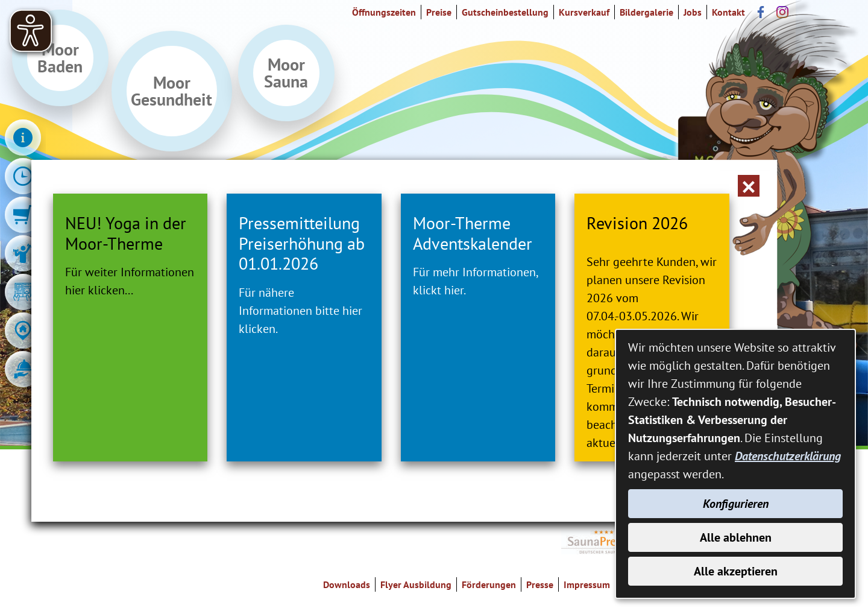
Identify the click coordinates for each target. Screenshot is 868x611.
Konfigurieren (736, 504)
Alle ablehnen (736, 537)
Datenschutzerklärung (788, 456)
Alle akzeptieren (736, 571)
